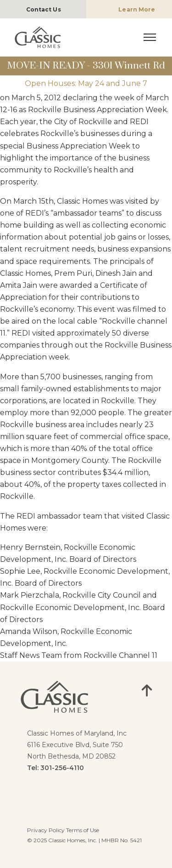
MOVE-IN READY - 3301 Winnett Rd (86, 66)
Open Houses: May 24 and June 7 (86, 83)
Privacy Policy (46, 830)
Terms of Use (83, 830)
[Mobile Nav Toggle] (150, 36)
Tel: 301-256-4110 (55, 768)
